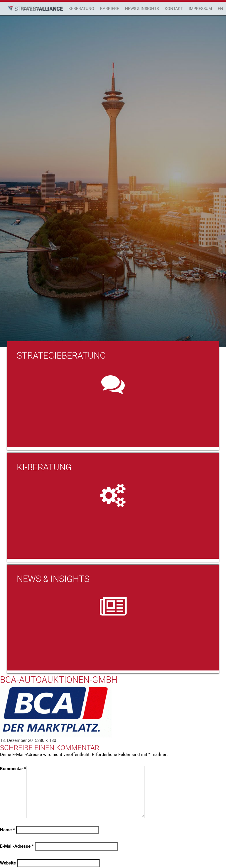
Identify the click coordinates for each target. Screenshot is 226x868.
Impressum (200, 9)
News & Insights (142, 9)
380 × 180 (47, 740)
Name (7, 830)
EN (220, 9)
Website (8, 863)
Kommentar (13, 769)
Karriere (110, 9)
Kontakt (174, 9)
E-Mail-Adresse (17, 846)
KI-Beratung (81, 9)
